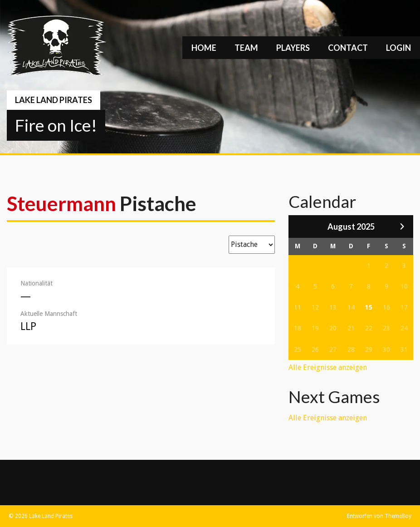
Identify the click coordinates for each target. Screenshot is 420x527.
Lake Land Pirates (54, 100)
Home (204, 48)
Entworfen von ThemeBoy (379, 516)
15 (369, 307)
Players (293, 48)
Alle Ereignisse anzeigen (328, 367)
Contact (348, 48)
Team (246, 48)
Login (398, 48)
